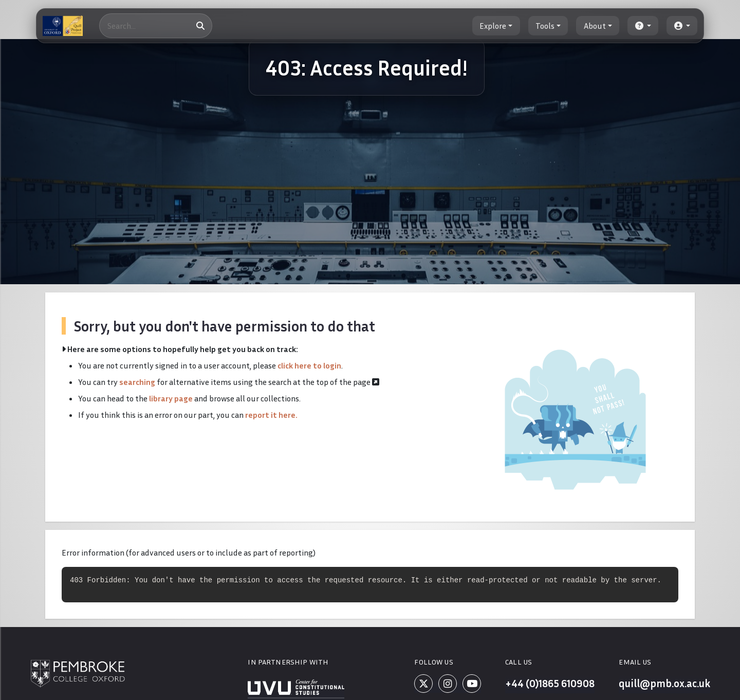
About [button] (595, 26)
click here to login (309, 365)
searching (137, 382)
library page (171, 398)
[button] (643, 26)
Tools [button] (545, 26)
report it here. (271, 415)
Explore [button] (493, 26)
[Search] (156, 26)
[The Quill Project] (63, 26)
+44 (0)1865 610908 (546, 685)
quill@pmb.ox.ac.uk (661, 685)
